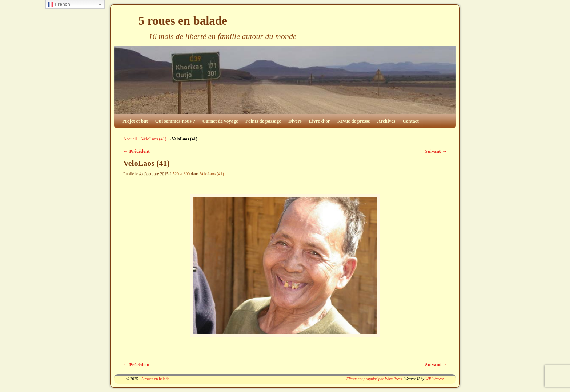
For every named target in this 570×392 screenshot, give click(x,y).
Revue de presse (354, 121)
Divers (295, 121)
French (59, 4)
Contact (411, 121)
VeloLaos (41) (154, 139)
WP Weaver (435, 379)
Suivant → (436, 151)
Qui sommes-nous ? (175, 121)
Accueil (130, 139)
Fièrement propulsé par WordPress (374, 379)
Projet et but (135, 121)
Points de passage (263, 121)
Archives (386, 121)
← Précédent (137, 151)
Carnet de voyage (220, 121)
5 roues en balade (183, 21)
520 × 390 (181, 174)
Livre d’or (320, 121)
